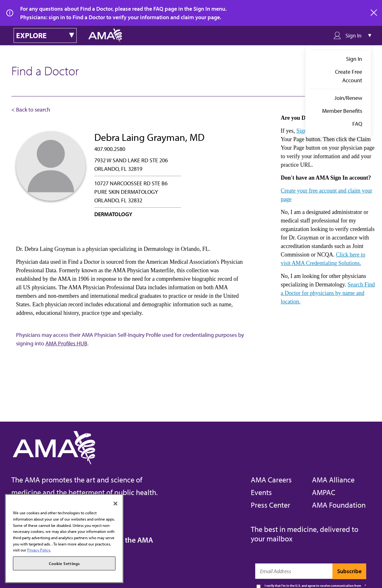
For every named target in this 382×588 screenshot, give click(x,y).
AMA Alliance (333, 480)
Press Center (270, 505)
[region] (64, 539)
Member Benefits (342, 111)
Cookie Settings (64, 563)
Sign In (354, 59)
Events (261, 492)
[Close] (115, 504)
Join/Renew (348, 98)
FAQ (357, 124)
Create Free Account (349, 76)
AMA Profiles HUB (66, 343)
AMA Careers (271, 480)
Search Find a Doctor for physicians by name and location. (328, 293)
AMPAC (324, 492)
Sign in (305, 131)
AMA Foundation (339, 505)
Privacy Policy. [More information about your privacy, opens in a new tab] (39, 550)
